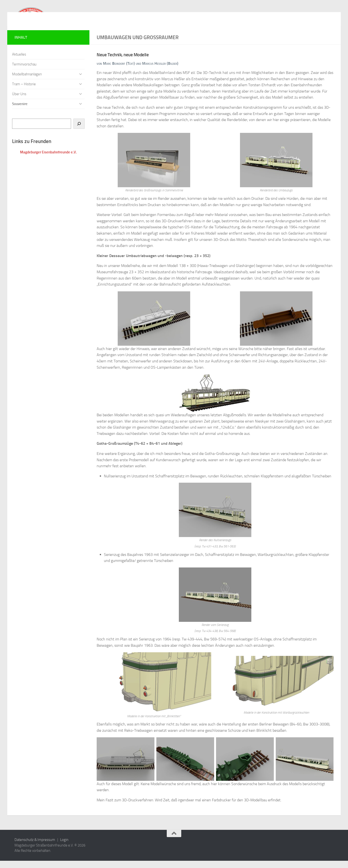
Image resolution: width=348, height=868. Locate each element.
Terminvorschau (24, 72)
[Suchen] (79, 131)
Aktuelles (19, 62)
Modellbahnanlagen (27, 81)
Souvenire (20, 111)
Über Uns (19, 101)
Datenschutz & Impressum (35, 847)
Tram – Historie (24, 91)
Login (64, 847)
